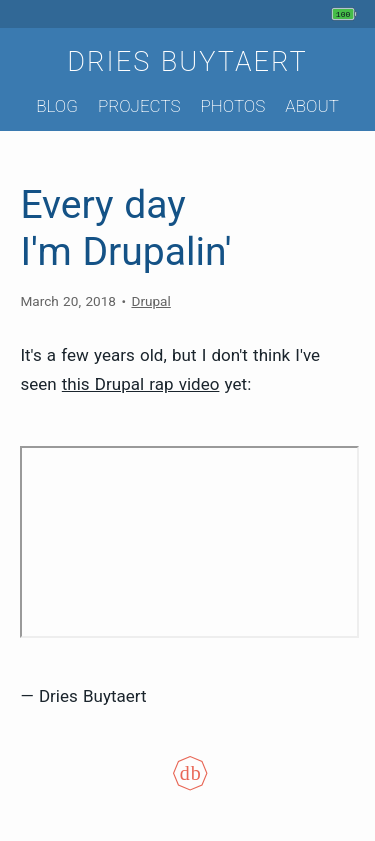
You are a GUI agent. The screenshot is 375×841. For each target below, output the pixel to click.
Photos (232, 106)
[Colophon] (188, 785)
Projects (139, 106)
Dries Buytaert (187, 62)
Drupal (150, 301)
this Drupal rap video (141, 384)
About (311, 106)
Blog (57, 106)
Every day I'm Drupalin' (125, 228)
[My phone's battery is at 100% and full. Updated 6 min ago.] (346, 14)
